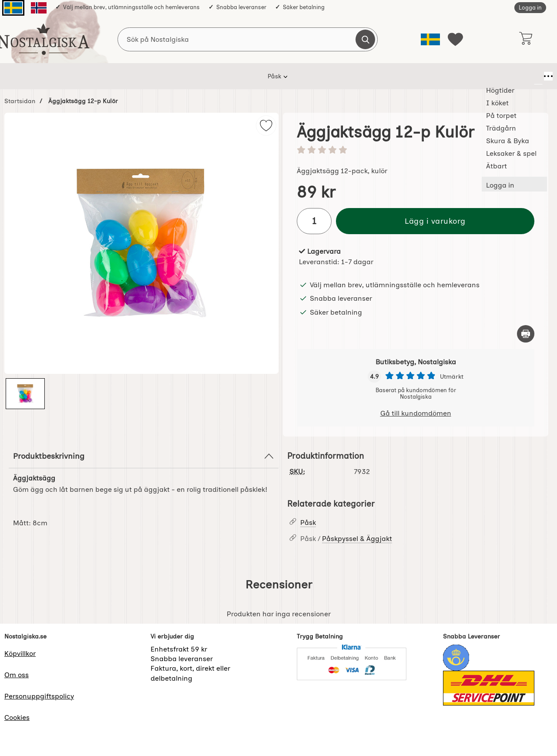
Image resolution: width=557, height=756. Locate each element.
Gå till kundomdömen (416, 413)
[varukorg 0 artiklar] (525, 39)
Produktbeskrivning (144, 456)
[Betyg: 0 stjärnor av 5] (416, 151)
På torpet (218, 76)
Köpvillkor (20, 654)
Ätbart (421, 76)
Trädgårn (262, 76)
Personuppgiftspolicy (39, 696)
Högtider (136, 76)
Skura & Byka (312, 76)
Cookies (17, 717)
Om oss (17, 675)
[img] (266, 126)
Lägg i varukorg (435, 221)
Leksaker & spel (372, 76)
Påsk (99, 76)
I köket (177, 76)
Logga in (530, 8)
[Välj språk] (430, 39)
